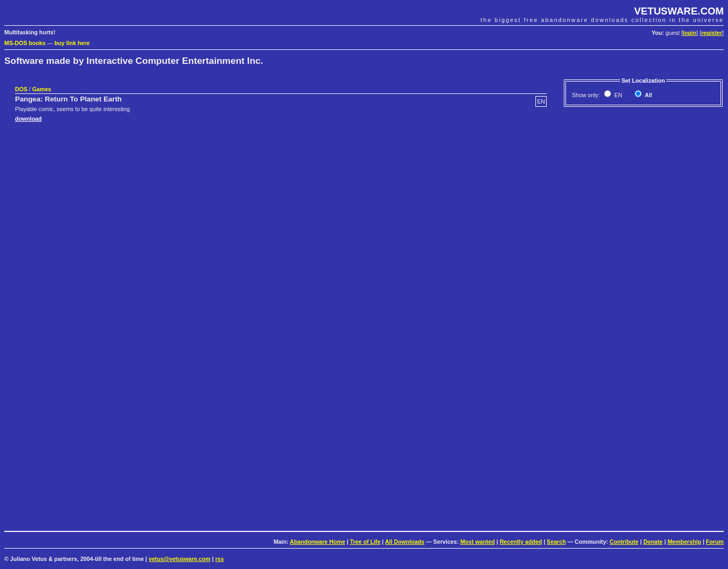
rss (219, 559)
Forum (715, 542)
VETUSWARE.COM (679, 11)
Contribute (624, 542)
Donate (653, 542)
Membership (684, 542)
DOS (21, 89)
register (712, 33)
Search (556, 542)
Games (42, 89)
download (28, 119)
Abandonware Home (317, 542)
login (690, 33)
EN (617, 95)
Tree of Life (365, 542)
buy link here (72, 43)
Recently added (521, 542)
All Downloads (405, 542)
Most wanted (478, 542)
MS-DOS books (25, 43)
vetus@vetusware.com (179, 559)
